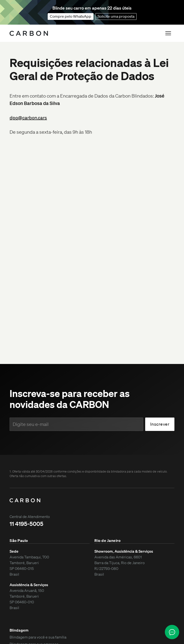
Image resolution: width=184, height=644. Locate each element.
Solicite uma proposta (116, 16)
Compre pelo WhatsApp (71, 16)
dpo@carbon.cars (28, 118)
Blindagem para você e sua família (38, 637)
